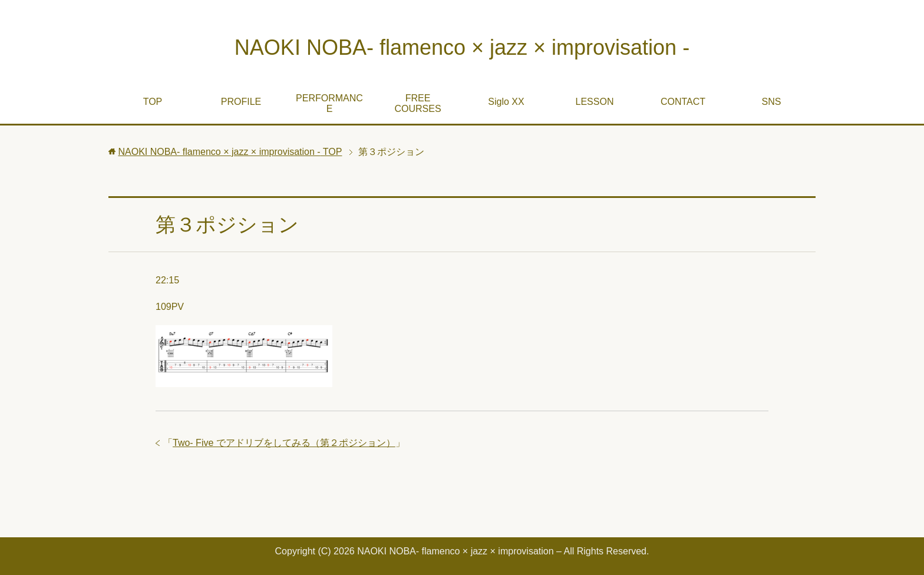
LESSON (595, 102)
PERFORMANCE (329, 103)
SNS (772, 102)
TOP (153, 102)
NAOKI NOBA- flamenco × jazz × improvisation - (462, 47)
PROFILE (241, 102)
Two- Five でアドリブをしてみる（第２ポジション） (284, 443)
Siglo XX (506, 102)
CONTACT (683, 102)
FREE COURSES (418, 103)
